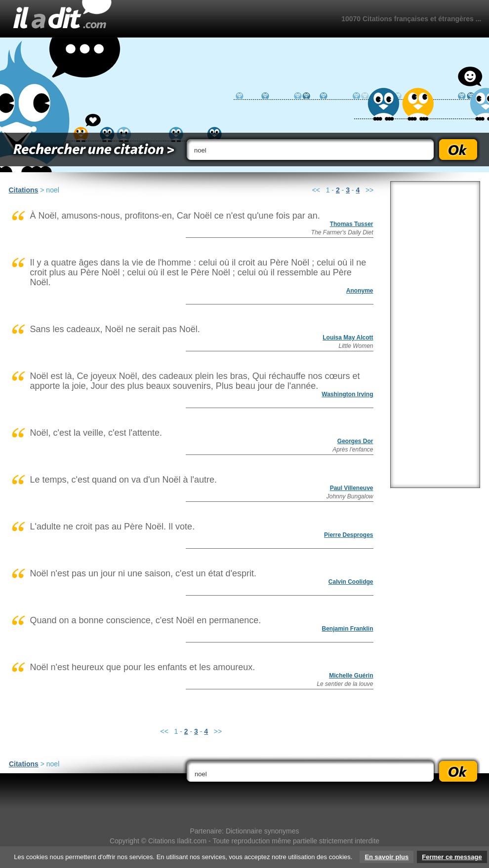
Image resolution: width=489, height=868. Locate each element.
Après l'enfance (353, 450)
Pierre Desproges (348, 535)
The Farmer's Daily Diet (342, 232)
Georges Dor (355, 441)
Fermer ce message (452, 857)
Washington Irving (347, 394)
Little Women (356, 346)
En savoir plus (387, 857)
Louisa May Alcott (348, 338)
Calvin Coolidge (351, 582)
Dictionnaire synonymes (263, 831)
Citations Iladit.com (177, 841)
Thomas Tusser (352, 224)
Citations (24, 190)
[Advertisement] (435, 335)
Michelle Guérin (351, 676)
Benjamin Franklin (347, 629)
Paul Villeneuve (352, 488)
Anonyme (360, 291)
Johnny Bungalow (350, 496)
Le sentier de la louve (345, 684)
